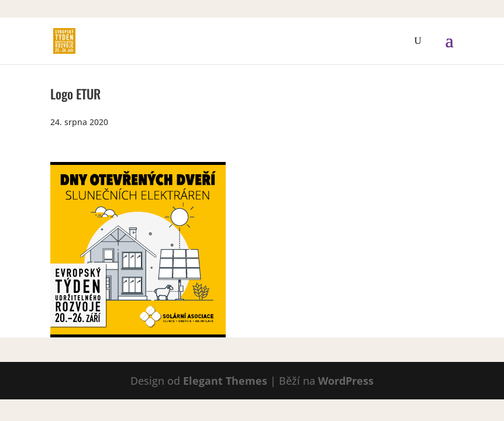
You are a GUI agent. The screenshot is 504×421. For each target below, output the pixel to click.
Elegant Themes (225, 381)
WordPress (346, 381)
